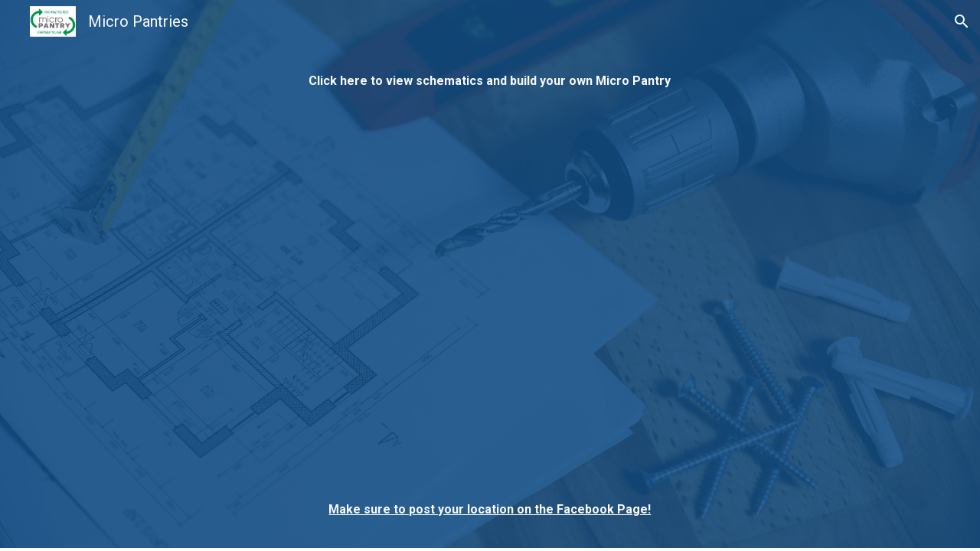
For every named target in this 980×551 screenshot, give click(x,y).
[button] (962, 21)
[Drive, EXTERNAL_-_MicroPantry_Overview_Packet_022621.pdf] (490, 295)
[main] (490, 81)
